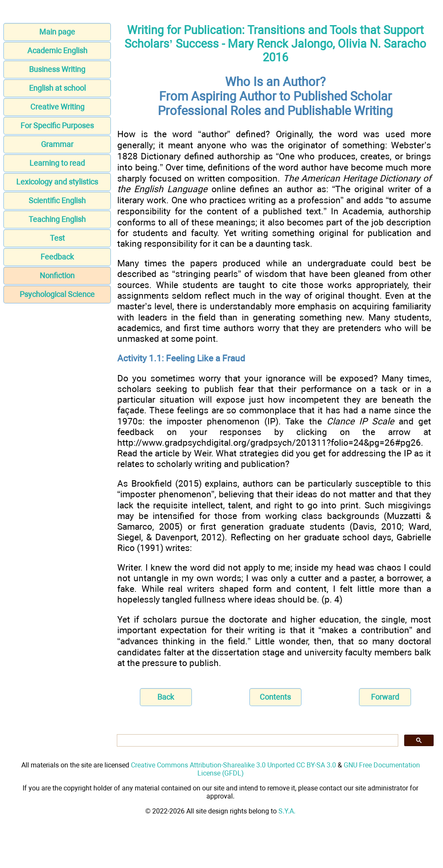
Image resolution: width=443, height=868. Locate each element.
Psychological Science (57, 294)
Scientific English (57, 200)
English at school (57, 88)
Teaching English (57, 219)
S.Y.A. (287, 811)
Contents (275, 697)
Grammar (57, 144)
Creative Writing (57, 107)
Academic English (57, 50)
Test (57, 238)
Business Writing (57, 69)
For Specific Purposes (57, 125)
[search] (257, 741)
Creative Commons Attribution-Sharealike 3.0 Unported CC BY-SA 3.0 (233, 765)
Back (166, 697)
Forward (385, 697)
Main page (57, 32)
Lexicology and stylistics (57, 182)
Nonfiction (57, 275)
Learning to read (57, 163)
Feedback (57, 257)
